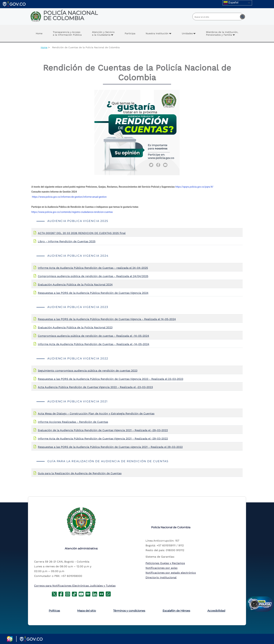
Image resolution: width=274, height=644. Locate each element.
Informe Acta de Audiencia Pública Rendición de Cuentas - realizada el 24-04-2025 (93, 268)
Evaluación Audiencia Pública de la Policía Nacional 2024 (75, 285)
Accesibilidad (216, 611)
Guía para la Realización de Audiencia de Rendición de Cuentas (80, 473)
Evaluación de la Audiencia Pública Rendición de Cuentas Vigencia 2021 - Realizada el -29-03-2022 (103, 430)
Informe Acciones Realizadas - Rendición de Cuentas (73, 422)
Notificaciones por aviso (162, 568)
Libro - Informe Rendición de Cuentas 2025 (67, 241)
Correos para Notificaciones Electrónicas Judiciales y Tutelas (75, 586)
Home (39, 33)
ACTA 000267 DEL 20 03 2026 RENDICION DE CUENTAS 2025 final (82, 233)
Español (231, 3)
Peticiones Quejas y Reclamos (165, 563)
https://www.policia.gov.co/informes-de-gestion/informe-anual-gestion (69, 197)
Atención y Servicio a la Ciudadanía (103, 33)
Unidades (187, 33)
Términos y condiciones (129, 611)
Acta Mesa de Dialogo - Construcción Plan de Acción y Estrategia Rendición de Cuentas (96, 414)
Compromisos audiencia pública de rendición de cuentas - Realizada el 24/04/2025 (93, 276)
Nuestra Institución (157, 33)
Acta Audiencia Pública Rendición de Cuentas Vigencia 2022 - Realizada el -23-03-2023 (95, 387)
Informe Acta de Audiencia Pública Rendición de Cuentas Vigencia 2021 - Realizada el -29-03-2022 (103, 439)
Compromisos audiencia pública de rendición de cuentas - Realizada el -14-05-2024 (93, 336)
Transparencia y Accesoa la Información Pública (67, 33)
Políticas (54, 611)
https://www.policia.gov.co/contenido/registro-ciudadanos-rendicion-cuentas (72, 212)
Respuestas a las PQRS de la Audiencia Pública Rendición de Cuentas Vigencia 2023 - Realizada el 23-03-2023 (111, 379)
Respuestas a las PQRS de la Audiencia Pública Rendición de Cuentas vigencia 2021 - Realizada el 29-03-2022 (110, 447)
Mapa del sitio (87, 611)
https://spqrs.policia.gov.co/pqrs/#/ (194, 187)
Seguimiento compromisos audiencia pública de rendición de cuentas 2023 (88, 371)
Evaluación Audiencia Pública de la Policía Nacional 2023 (75, 327)
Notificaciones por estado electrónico (171, 573)
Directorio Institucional (161, 577)
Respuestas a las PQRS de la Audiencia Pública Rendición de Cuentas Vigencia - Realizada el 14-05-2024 (107, 319)
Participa (130, 33)
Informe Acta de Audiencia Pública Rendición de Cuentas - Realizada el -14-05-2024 (94, 344)
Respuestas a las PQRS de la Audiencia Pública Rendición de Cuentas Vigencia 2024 (93, 293)
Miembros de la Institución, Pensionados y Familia (222, 33)
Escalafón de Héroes (176, 611)
